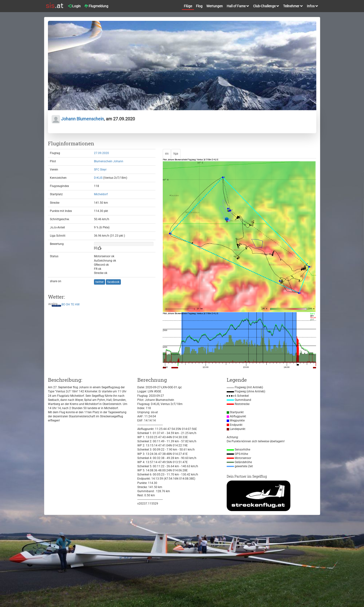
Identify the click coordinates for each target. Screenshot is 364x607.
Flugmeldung (96, 6)
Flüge (188, 6)
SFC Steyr (100, 170)
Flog (199, 6)
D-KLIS (98, 178)
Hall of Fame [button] (238, 6)
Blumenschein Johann (109, 161)
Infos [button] (313, 6)
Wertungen (215, 6)
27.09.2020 (101, 153)
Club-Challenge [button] (266, 6)
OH (68, 304)
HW (77, 304)
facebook (113, 282)
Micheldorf (101, 194)
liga (176, 154)
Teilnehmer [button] (293, 6)
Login (74, 6)
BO (63, 304)
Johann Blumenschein (78, 119)
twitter (100, 282)
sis (167, 154)
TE (72, 304)
